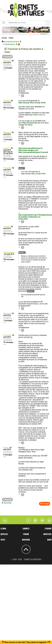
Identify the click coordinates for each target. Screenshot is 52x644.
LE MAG (3, 529)
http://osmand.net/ (30, 123)
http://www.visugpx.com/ (28, 150)
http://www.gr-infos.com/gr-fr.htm (32, 103)
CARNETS (26, 529)
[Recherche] (26, 23)
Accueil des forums (11, 42)
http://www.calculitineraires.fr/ (31, 148)
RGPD (49, 540)
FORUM (26, 534)
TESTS (3, 540)
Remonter (8, 503)
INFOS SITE (47, 534)
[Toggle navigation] (4, 23)
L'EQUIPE (48, 529)
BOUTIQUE (26, 540)
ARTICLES (4, 534)
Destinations (10, 44)
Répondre (45, 504)
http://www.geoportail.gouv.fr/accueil (33, 152)
